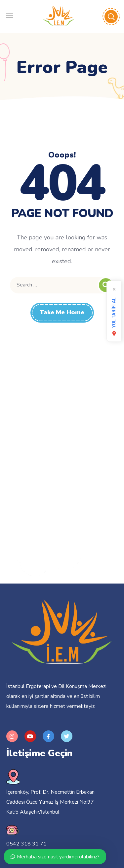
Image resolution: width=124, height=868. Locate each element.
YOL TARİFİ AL (114, 317)
